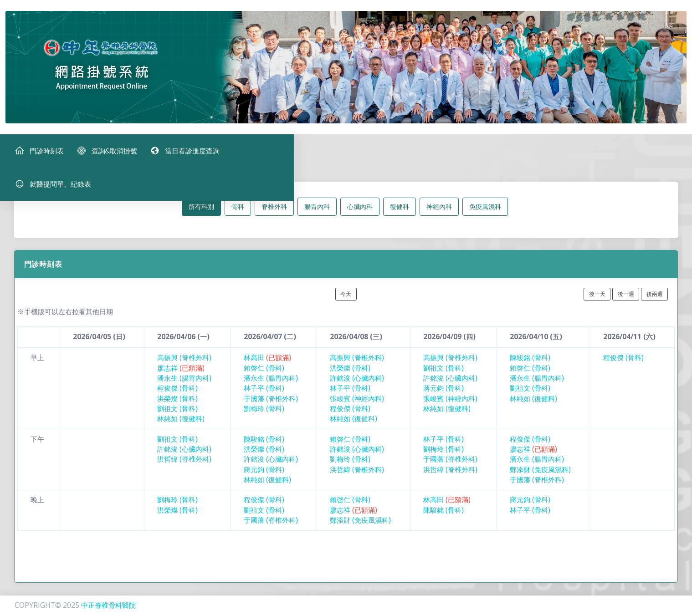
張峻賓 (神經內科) (357, 406)
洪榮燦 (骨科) (177, 406)
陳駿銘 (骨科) (530, 365)
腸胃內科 (317, 214)
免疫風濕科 (485, 214)
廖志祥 (181, 375)
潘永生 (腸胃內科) (184, 385)
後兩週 (655, 301)
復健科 (400, 214)
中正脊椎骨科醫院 (108, 605)
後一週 (626, 301)
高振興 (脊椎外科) (184, 365)
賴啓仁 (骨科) (264, 375)
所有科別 (201, 214)
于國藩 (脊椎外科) (271, 406)
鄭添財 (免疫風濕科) (540, 477)
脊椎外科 (274, 214)
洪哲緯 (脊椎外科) (184, 467)
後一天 (597, 301)
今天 (346, 301)
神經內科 (439, 214)
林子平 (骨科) (264, 396)
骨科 (238, 214)
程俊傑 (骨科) (177, 396)
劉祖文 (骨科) (177, 416)
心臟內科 (360, 214)
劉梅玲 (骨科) (264, 416)
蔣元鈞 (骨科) (443, 396)
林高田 (267, 365)
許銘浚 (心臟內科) (357, 385)
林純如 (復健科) (181, 426)
